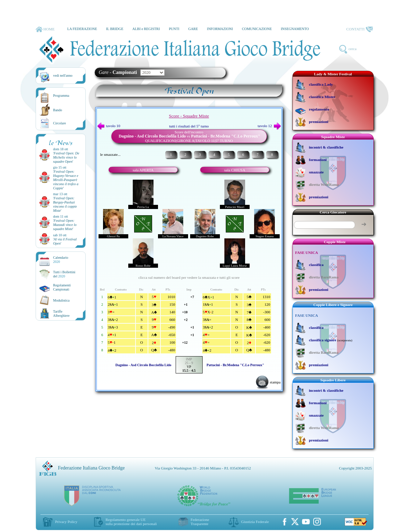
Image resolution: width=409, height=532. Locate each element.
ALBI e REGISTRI (146, 29)
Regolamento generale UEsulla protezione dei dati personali (131, 522)
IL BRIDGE (115, 29)
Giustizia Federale (255, 522)
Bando (58, 110)
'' (66, 157)
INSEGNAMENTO (295, 29)
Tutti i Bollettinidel (64, 274)
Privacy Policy (66, 522)
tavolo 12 (269, 126)
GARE (193, 29)
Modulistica (62, 300)
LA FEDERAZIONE (82, 29)
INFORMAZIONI (220, 29)
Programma (61, 96)
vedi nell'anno (63, 75)
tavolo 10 (109, 126)
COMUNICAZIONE (257, 29)
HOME (45, 29)
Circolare (60, 123)
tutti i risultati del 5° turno (189, 126)
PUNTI (174, 29)
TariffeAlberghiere (62, 313)
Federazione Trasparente (200, 522)
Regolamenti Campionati (62, 287)
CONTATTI (360, 29)
